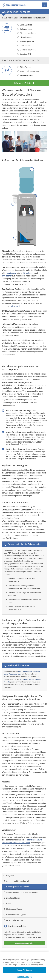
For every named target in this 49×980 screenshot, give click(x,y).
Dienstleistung (24, 37)
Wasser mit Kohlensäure (29, 71)
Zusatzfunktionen (12, 898)
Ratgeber (8, 876)
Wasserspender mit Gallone (16, 887)
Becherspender (12, 267)
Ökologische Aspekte (13, 920)
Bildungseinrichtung (27, 33)
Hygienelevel (14, 306)
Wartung (17, 685)
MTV (24, 527)
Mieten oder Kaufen (13, 909)
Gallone (35, 90)
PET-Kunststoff (14, 553)
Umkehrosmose (9, 510)
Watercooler (7, 724)
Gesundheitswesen (26, 50)
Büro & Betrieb (25, 25)
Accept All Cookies (25, 972)
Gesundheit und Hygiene (15, 915)
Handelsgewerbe (26, 41)
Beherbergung (24, 29)
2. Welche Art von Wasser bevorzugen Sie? (21, 60)
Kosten (8, 904)
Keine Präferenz (25, 75)
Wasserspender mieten (24, 943)
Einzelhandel (29, 273)
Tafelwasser (26, 510)
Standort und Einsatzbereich (16, 881)
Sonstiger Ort (24, 54)
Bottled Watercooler (17, 94)
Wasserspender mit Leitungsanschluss (20, 892)
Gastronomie (24, 46)
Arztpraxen (12, 273)
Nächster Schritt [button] (24, 83)
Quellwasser (7, 260)
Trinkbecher (7, 276)
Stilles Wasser (24, 67)
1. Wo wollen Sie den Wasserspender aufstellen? (24, 18)
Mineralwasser (31, 521)
